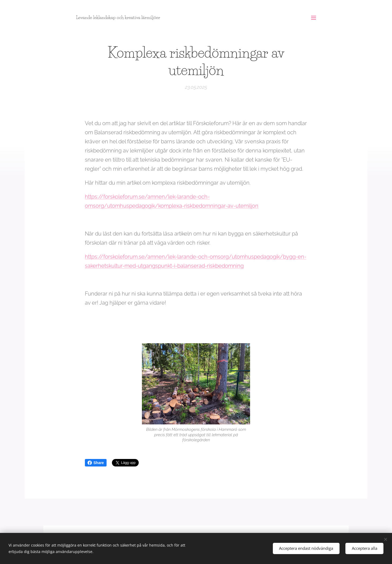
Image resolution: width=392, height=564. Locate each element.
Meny (314, 18)
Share (96, 463)
